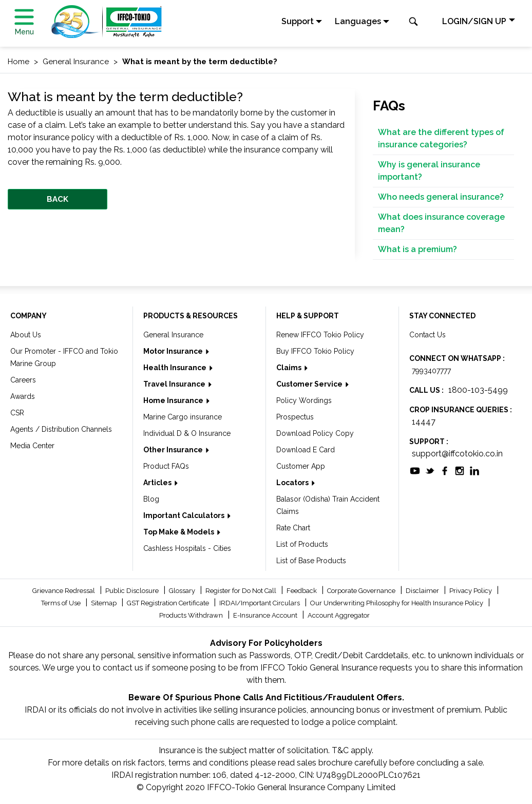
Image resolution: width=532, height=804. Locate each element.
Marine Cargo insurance (183, 417)
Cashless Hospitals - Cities (187, 548)
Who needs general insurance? (441, 197)
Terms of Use (62, 603)
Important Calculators (185, 515)
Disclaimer (423, 591)
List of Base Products (311, 561)
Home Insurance (174, 400)
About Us (26, 335)
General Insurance (173, 335)
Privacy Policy (471, 591)
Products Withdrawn (192, 615)
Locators (293, 483)
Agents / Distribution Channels (61, 429)
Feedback (302, 591)
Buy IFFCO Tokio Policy (315, 351)
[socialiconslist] (415, 470)
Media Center (32, 446)
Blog (151, 499)
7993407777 (431, 371)
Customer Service (310, 384)
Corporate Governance (362, 591)
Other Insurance (174, 450)
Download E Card (306, 450)
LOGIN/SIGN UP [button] (474, 21)
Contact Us (427, 335)
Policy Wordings (304, 400)
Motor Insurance (174, 351)
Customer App (301, 466)
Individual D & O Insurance (187, 433)
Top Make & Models (179, 532)
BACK (58, 199)
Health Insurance (176, 368)
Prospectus (295, 417)
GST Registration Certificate (169, 603)
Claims (290, 368)
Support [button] (298, 21)
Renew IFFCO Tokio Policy (320, 335)
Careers (23, 380)
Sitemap (104, 603)
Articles (158, 483)
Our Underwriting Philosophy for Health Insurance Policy (397, 603)
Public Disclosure (133, 591)
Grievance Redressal (64, 591)
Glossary (183, 591)
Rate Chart (293, 528)
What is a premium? (417, 249)
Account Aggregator (339, 615)
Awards (23, 396)
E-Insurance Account (266, 615)
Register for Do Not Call (242, 591)
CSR (17, 413)
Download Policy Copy (315, 433)
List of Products (302, 544)
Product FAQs (166, 466)
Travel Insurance (175, 384)
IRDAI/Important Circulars (260, 603)
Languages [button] (358, 21)
